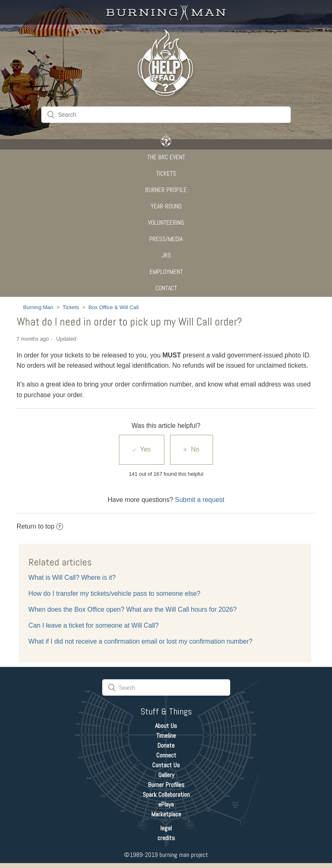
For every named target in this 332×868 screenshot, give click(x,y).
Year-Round (166, 206)
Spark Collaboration (166, 795)
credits (166, 838)
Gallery (166, 775)
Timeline (166, 736)
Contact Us (166, 765)
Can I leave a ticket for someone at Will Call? (94, 625)
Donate (166, 745)
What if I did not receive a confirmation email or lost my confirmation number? (141, 641)
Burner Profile (166, 190)
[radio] (141, 450)
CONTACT (166, 288)
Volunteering (166, 223)
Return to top (40, 526)
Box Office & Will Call (113, 307)
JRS (166, 255)
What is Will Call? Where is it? (72, 578)
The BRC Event (166, 157)
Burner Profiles (166, 785)
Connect (166, 755)
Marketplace (166, 814)
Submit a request (200, 500)
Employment (166, 272)
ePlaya (166, 804)
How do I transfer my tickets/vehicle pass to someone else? (115, 593)
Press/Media (166, 239)
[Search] (166, 115)
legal (166, 828)
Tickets (166, 173)
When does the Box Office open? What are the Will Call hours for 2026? (133, 609)
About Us (166, 726)
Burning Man (38, 307)
